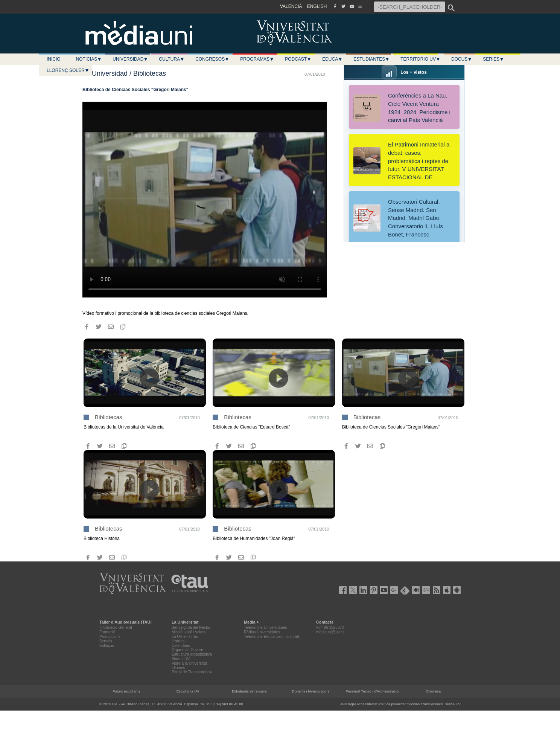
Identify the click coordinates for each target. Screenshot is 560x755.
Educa (332, 59)
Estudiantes (371, 59)
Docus (462, 59)
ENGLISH (317, 6)
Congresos (212, 59)
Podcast (298, 59)
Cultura (172, 59)
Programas (257, 59)
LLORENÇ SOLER (68, 70)
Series (493, 59)
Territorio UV (420, 59)
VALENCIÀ (291, 6)
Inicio (54, 59)
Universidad (130, 59)
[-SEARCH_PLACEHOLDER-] (410, 7)
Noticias (89, 59)
